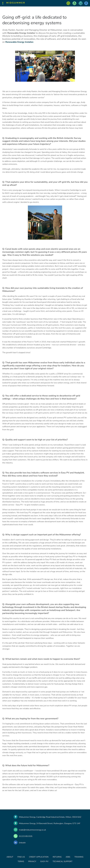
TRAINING (79, 857)
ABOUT (10, 857)
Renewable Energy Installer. (20, 42)
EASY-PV (44, 861)
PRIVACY (32, 861)
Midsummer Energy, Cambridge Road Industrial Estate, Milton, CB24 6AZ (50, 817)
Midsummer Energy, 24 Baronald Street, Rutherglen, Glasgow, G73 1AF (50, 823)
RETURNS (57, 857)
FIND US (21, 857)
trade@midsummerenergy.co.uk (32, 830)
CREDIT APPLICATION (39, 857)
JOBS (68, 857)
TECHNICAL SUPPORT (63, 861)
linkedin (22, 843)
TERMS (21, 861)
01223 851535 (26, 836)
